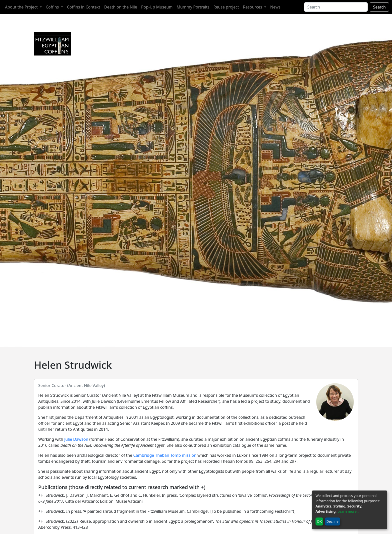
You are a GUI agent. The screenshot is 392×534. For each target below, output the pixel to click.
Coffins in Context (84, 7)
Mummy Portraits (193, 7)
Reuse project (226, 7)
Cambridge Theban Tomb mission (165, 455)
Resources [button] (253, 7)
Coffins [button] (53, 7)
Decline (332, 521)
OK (319, 521)
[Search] (336, 7)
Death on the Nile (121, 7)
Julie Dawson (76, 439)
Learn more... (348, 511)
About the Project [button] (22, 7)
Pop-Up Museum (157, 7)
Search (379, 7)
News (275, 7)
